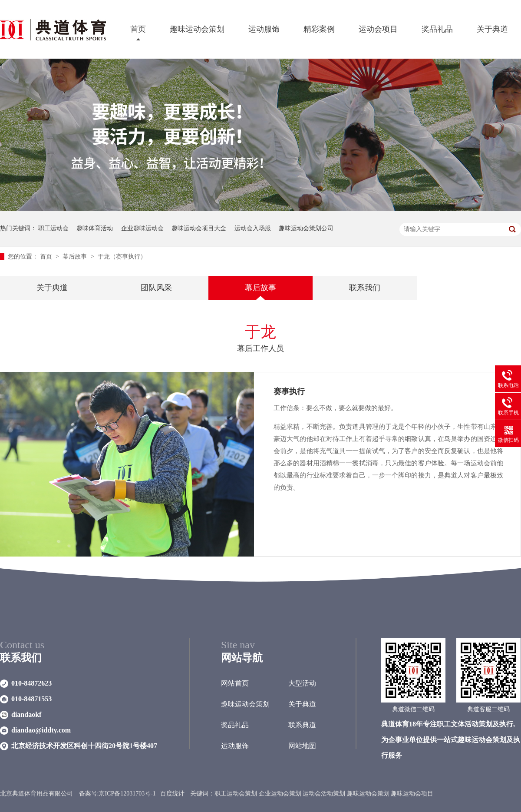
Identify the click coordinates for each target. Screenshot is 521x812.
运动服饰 (264, 29)
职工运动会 (53, 228)
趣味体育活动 (95, 228)
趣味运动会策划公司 (306, 228)
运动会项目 (378, 29)
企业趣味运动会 (142, 228)
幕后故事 (76, 257)
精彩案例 (319, 29)
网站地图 (302, 746)
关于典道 (492, 29)
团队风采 (156, 288)
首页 (138, 29)
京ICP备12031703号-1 (127, 794)
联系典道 (302, 725)
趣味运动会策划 (197, 29)
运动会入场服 (253, 228)
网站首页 (235, 683)
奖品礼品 (437, 29)
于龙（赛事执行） (122, 257)
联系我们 (365, 288)
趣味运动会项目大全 (199, 228)
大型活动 (302, 683)
